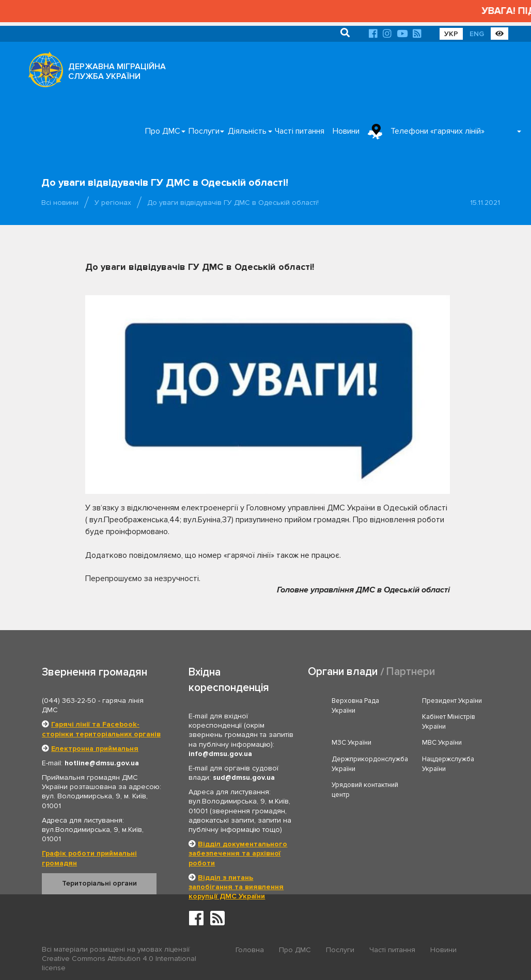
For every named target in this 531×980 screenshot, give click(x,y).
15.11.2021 (485, 203)
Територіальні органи (99, 883)
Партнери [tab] (411, 672)
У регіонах (113, 203)
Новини (346, 131)
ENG (477, 34)
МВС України (442, 743)
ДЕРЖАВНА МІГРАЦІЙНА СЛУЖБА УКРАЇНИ (117, 71)
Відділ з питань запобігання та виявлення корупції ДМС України (236, 887)
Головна (250, 950)
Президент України (452, 701)
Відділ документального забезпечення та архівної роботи (238, 853)
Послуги (204, 131)
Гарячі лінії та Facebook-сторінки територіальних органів (101, 729)
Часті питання (300, 131)
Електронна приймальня (95, 749)
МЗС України (352, 743)
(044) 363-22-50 (69, 701)
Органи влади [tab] (343, 672)
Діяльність (247, 131)
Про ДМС (163, 131)
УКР (451, 34)
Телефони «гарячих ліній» (438, 131)
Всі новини (60, 203)
